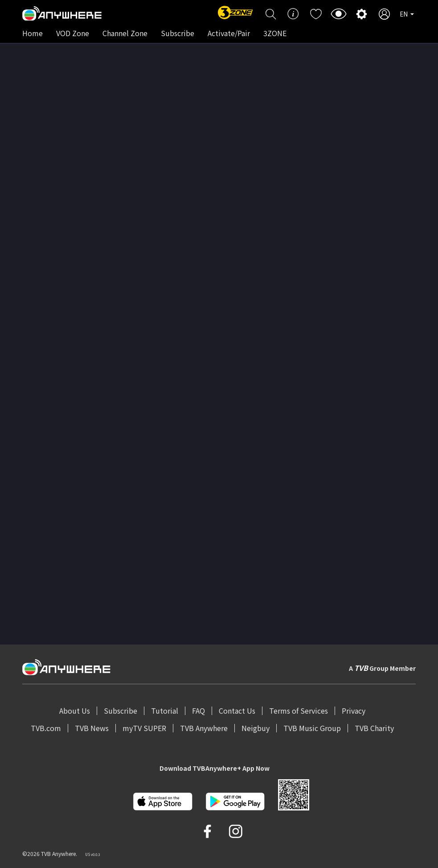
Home (33, 33)
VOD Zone (73, 33)
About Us (75, 711)
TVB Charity (374, 728)
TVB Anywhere (204, 728)
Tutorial (165, 711)
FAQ (199, 711)
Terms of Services (299, 711)
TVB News (92, 728)
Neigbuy (256, 728)
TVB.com (46, 728)
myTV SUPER (144, 728)
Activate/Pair (229, 33)
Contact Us (237, 711)
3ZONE (275, 33)
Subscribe (178, 33)
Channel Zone (125, 33)
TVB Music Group (312, 728)
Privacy (354, 711)
